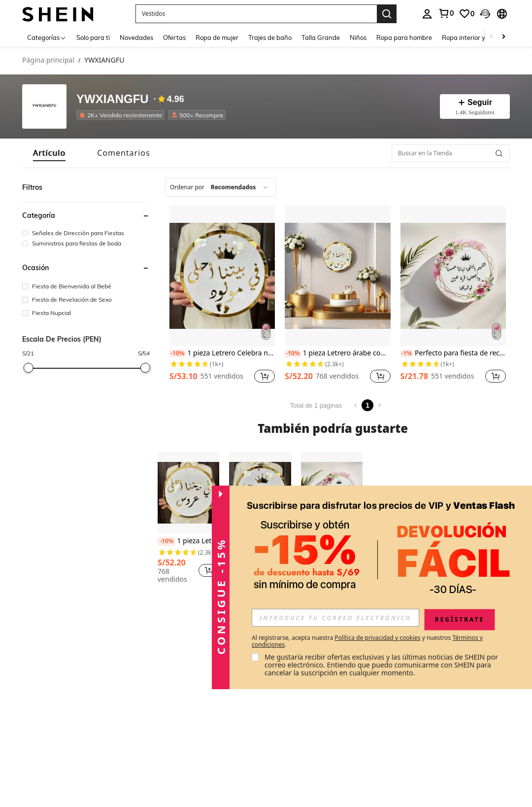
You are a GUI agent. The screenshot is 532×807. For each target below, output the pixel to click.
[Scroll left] (492, 37)
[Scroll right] (503, 37)
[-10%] (177, 353)
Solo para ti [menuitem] (93, 37)
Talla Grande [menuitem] (321, 37)
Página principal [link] (48, 60)
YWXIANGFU (113, 99)
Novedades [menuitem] (136, 37)
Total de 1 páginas (316, 405)
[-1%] (407, 353)
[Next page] (379, 405)
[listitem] (122, 115)
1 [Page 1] (367, 405)
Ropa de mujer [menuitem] (217, 37)
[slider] (28, 368)
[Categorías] (47, 37)
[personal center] (427, 14)
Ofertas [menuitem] (174, 37)
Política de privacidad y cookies (377, 638)
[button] (256, 14)
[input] (335, 618)
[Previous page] (356, 405)
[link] (446, 13)
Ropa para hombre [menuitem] (404, 37)
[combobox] (221, 187)
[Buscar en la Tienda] (451, 153)
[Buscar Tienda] (499, 153)
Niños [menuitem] (358, 37)
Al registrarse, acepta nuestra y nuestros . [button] (367, 641)
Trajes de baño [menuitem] (270, 37)
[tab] (49, 153)
